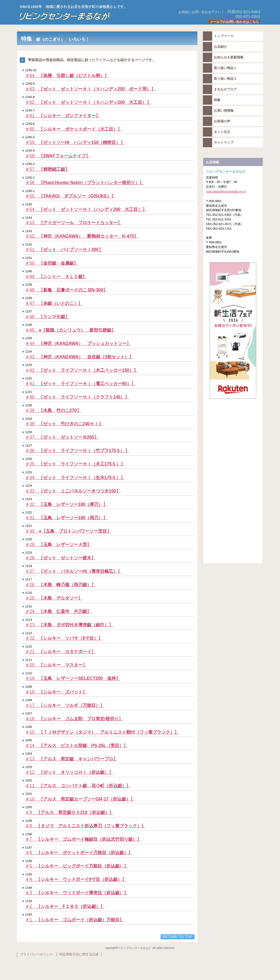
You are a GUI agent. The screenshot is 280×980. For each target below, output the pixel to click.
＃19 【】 (73, 678)
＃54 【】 (86, 209)
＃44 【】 (78, 343)
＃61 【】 (63, 116)
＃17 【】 (65, 705)
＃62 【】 (88, 102)
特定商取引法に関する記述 (79, 954)
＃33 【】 (73, 491)
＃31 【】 (66, 518)
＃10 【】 (80, 799)
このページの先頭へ (178, 937)
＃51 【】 (64, 250)
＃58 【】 (58, 156)
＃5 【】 (77, 866)
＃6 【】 (79, 853)
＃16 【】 (74, 719)
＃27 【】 (74, 571)
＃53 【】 (74, 223)
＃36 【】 (77, 451)
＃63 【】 (90, 89)
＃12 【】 (69, 772)
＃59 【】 (75, 142)
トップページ (224, 36)
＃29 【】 (58, 544)
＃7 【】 (83, 839)
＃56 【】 (84, 183)
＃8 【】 (85, 826)
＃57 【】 (47, 169)
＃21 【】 (60, 652)
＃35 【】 (75, 464)
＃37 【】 (62, 437)
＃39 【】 (53, 410)
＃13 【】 (71, 759)
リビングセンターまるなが (85, 16)
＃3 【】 (77, 893)
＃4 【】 (76, 879)
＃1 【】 (75, 920)
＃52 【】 (82, 236)
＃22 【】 (64, 638)
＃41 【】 (80, 384)
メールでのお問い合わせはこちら (234, 22)
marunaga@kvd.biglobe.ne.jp (226, 191)
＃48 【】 (66, 290)
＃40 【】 (77, 397)
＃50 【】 (52, 263)
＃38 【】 (64, 424)
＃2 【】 (65, 906)
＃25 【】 (54, 598)
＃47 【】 (54, 303)
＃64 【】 (67, 76)
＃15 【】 (102, 732)
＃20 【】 (56, 665)
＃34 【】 (75, 478)
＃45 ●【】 (70, 330)
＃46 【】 (47, 317)
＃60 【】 (74, 129)
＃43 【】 (79, 357)
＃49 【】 (56, 277)
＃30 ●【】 (68, 531)
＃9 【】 (69, 812)
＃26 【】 (60, 585)
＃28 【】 (60, 558)
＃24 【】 (58, 611)
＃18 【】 (56, 692)
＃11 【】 (78, 786)
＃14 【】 (77, 746)
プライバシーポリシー (36, 954)
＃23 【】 (69, 625)
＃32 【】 (66, 504)
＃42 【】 (82, 370)
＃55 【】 (70, 196)
